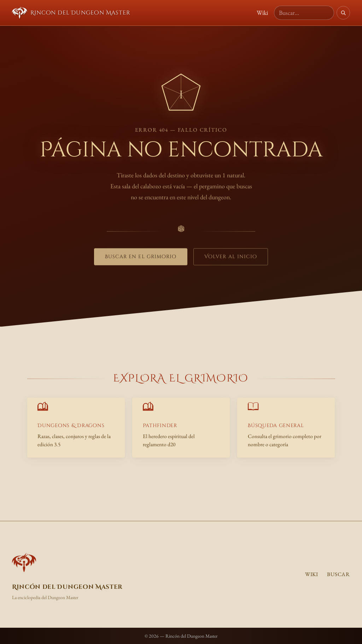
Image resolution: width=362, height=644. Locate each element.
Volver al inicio (231, 259)
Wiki (262, 13)
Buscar (338, 574)
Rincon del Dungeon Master (71, 13)
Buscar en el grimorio (141, 259)
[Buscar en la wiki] (304, 13)
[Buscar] (343, 13)
